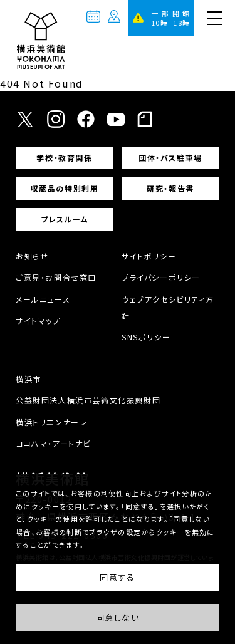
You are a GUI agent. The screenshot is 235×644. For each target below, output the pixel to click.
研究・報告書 (170, 188)
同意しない (118, 618)
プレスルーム (65, 219)
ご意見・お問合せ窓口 (56, 277)
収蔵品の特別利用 (65, 188)
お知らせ (32, 256)
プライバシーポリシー (161, 277)
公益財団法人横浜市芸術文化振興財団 (88, 400)
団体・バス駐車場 (170, 158)
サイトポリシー (149, 256)
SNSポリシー (146, 337)
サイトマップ (38, 320)
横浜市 (29, 379)
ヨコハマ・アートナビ (53, 443)
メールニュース (43, 299)
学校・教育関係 (64, 158)
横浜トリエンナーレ (51, 422)
